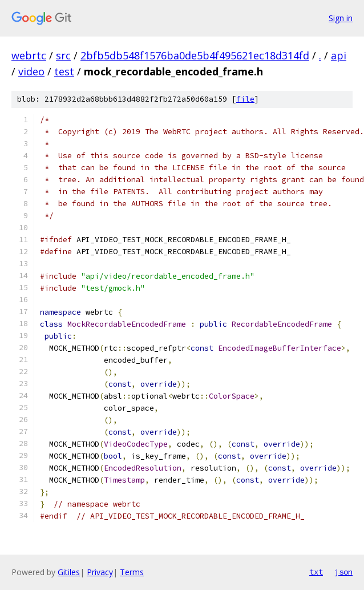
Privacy (100, 572)
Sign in (341, 18)
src (63, 55)
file (245, 99)
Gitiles (69, 572)
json (343, 572)
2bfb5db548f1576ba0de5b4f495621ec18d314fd (195, 55)
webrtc (29, 55)
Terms (132, 572)
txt (316, 572)
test (64, 71)
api (339, 55)
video (31, 71)
